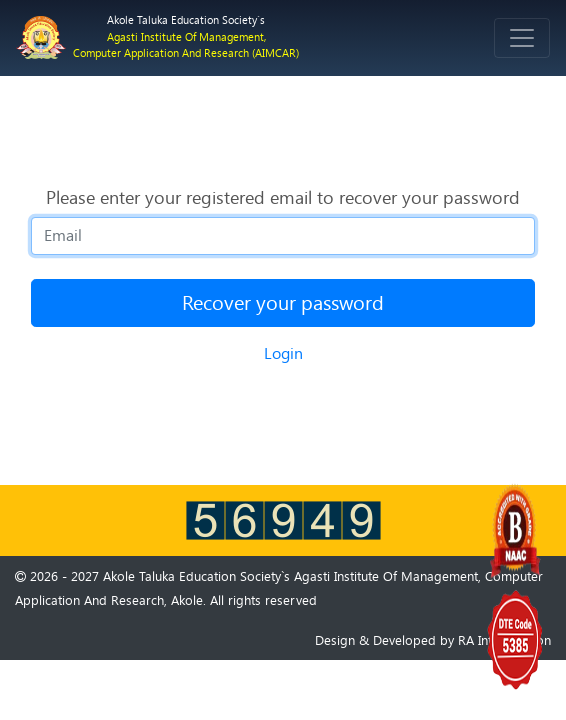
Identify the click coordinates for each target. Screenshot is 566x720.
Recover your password (283, 303)
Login (283, 353)
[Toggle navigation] (522, 38)
